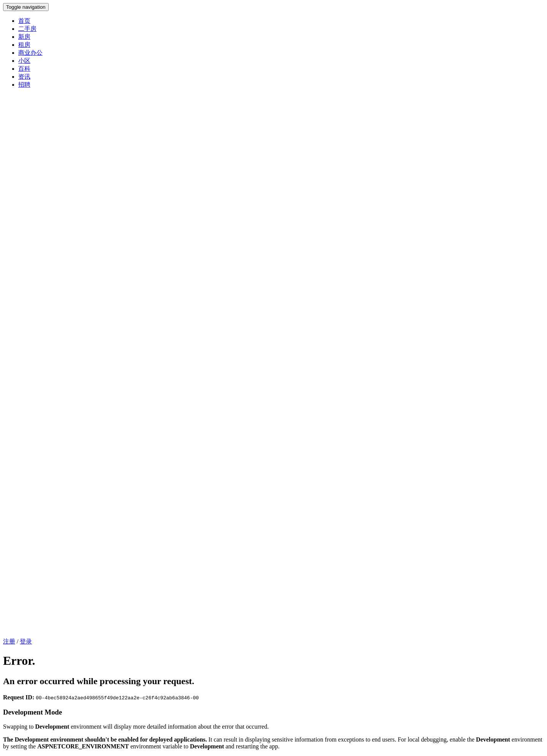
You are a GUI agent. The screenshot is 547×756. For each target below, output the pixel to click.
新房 (24, 37)
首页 (24, 21)
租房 (24, 45)
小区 (24, 61)
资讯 (24, 77)
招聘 (24, 85)
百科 (24, 69)
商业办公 (30, 53)
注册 (9, 641)
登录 (26, 641)
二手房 (27, 29)
